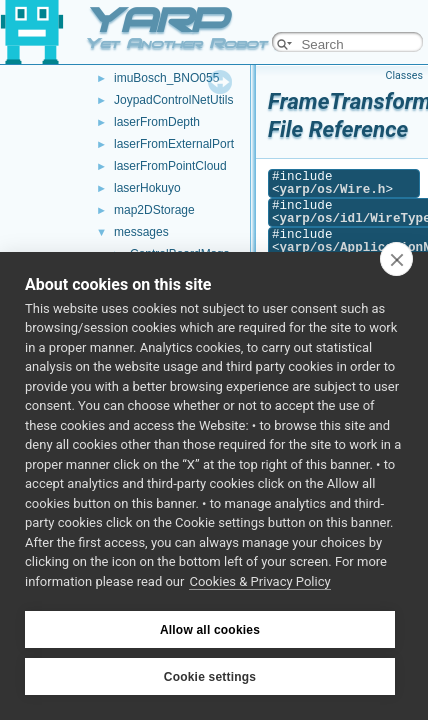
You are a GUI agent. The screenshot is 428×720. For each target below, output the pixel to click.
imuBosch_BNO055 (166, 78)
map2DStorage (154, 210)
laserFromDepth (157, 122)
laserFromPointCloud (170, 166)
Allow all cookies (210, 630)
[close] (396, 259)
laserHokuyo (147, 188)
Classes (404, 75)
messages (141, 232)
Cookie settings (210, 677)
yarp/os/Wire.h (333, 189)
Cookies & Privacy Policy (259, 581)
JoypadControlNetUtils (173, 100)
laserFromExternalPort (174, 144)
